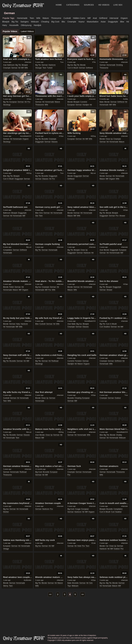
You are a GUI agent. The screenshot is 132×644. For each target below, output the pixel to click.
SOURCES (89, 5)
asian (103, 22)
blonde (83, 65)
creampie (72, 22)
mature (46, 18)
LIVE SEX (118, 5)
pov (29, 102)
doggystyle (113, 22)
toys (69, 586)
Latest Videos (27, 31)
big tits (15, 22)
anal (95, 18)
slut (37, 216)
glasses (54, 142)
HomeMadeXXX (26, 136)
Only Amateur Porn (23, 6)
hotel (79, 546)
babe (102, 102)
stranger (39, 68)
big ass (70, 65)
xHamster (28, 62)
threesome (56, 18)
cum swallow (105, 327)
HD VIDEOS (104, 5)
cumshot (84, 102)
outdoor (118, 398)
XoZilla (125, 99)
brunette (45, 139)
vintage (6, 549)
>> (83, 594)
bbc (63, 22)
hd (128, 22)
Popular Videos (10, 31)
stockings (7, 105)
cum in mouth (73, 68)
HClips (29, 99)
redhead (55, 361)
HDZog (93, 136)
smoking (119, 65)
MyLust (93, 173)
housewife (14, 25)
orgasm (124, 18)
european (13, 102)
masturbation (93, 22)
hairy (5, 25)
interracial (114, 18)
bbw (122, 22)
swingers (25, 22)
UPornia (29, 358)
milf (89, 18)
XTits (94, 62)
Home (59, 5)
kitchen (6, 512)
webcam (35, 22)
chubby (119, 435)
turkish (50, 68)
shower (122, 216)
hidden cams (79, 18)
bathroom (11, 65)
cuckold (67, 18)
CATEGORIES (73, 5)
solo (91, 583)
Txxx (62, 62)
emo (41, 213)
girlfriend (103, 18)
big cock (55, 22)
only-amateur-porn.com (23, 638)
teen (32, 18)
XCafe (93, 543)
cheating (45, 22)
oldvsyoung (26, 25)
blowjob (6, 22)
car (107, 546)
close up (109, 139)
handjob (37, 25)
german (14, 68)
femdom (78, 361)
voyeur (81, 22)
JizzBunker (28, 580)
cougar (78, 509)
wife (38, 18)
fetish (11, 287)
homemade (22, 18)
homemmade (115, 253)
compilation (8, 250)
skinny (6, 586)
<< (50, 594)
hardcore (52, 65)
